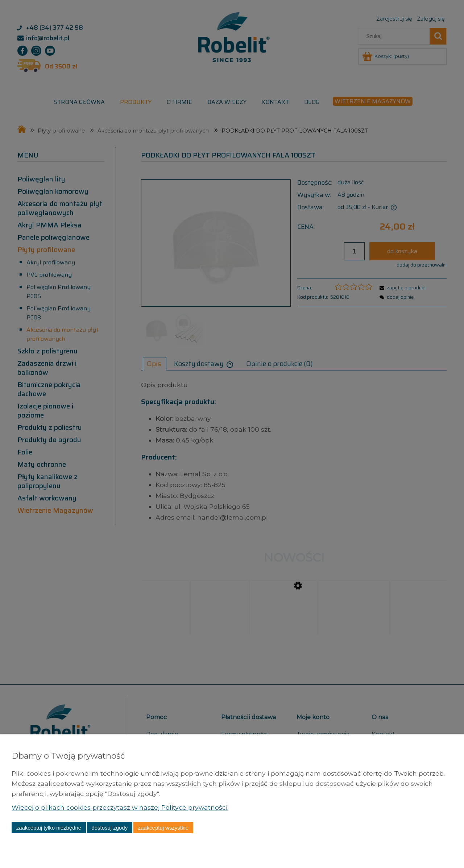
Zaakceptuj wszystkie (163, 828)
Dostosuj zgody (109, 828)
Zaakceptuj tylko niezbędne (49, 828)
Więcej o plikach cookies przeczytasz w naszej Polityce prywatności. (120, 807)
